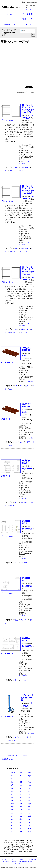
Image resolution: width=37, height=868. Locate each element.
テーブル (24, 680)
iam (21, 788)
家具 (16, 502)
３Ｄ (21, 386)
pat (21, 810)
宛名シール (13, 171)
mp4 (21, 804)
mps (30, 804)
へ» (7, 120)
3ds (21, 773)
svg (21, 825)
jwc (29, 794)
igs (29, 791)
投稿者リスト (9, 24)
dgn (29, 776)
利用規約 (14, 861)
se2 (29, 816)
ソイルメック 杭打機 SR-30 (28, 698)
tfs (29, 825)
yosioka (30, 382)
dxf (12, 782)
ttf (12, 828)
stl (29, 822)
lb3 (21, 801)
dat (12, 776)
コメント (27, 24)
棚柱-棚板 (24, 563)
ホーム (9, 14)
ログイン (29, 9)
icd (29, 788)
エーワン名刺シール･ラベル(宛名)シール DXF (28, 270)
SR (15, 740)
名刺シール (24, 168)
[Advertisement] (18, 64)
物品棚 (12, 506)
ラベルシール (24, 171)
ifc (20, 791)
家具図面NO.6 (26, 639)
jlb (20, 794)
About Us (6, 861)
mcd (12, 804)
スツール (24, 620)
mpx (12, 807)
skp (29, 819)
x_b (29, 828)
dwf (21, 779)
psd (21, 813)
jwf (12, 797)
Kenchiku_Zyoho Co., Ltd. (27, 867)
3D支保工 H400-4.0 (27, 405)
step (21, 822)
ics (12, 791)
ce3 (29, 773)
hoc (29, 785)
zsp (29, 831)
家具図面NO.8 (26, 522)
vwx (21, 828)
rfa (29, 813)
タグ (9, 19)
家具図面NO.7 (26, 579)
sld (12, 822)
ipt (12, 794)
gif (12, 785)
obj (29, 807)
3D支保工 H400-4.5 (27, 349)
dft (20, 776)
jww (12, 801)
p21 (12, 810)
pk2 (12, 813)
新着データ (27, 19)
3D (16, 386)
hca (21, 785)
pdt (29, 810)
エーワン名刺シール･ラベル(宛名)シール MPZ (28, 108)
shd (21, 819)
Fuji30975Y (23, 498)
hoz (12, 788)
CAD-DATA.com (32, 2)
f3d (21, 782)
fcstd (30, 782)
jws (29, 797)
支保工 (28, 386)
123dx (13, 773)
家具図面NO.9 (26, 462)
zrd (21, 831)
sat (21, 816)
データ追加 (27, 14)
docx (13, 779)
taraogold (31, 733)
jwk (21, 797)
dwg (30, 779)
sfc (12, 819)
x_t (12, 831)
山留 (11, 445)
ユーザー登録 (22, 861)
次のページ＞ (27, 755)
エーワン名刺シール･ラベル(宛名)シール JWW (28, 189)
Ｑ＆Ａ (30, 861)
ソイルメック (19, 737)
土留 (11, 389)
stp (12, 825)
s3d (12, 816)
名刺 (16, 168)
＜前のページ (12, 755)
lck (29, 801)
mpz (21, 807)
